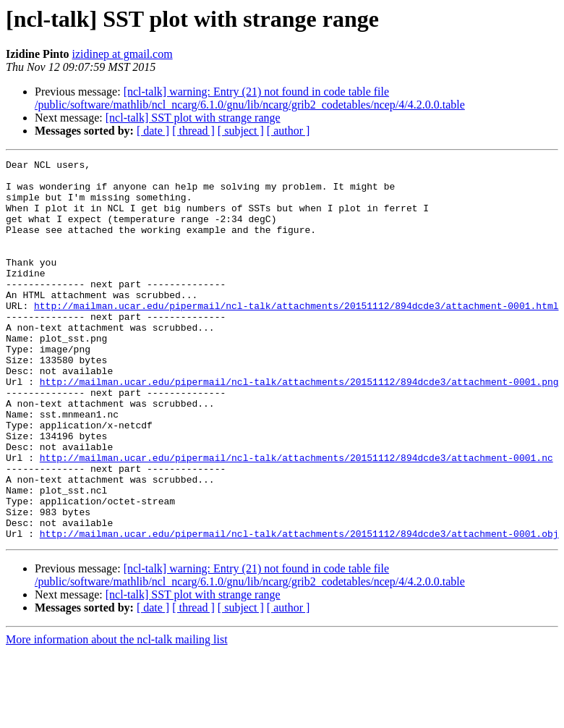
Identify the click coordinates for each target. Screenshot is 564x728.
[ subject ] (241, 131)
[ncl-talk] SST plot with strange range (193, 118)
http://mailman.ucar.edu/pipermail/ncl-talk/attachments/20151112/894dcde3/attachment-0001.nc (296, 518)
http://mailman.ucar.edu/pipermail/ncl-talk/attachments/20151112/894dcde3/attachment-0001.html (296, 336)
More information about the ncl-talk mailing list (117, 715)
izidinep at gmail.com (123, 54)
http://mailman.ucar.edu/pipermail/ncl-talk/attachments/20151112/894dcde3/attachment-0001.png (299, 427)
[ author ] (289, 131)
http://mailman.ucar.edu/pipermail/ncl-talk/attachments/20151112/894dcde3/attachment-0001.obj (299, 609)
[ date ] (153, 131)
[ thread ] (193, 131)
